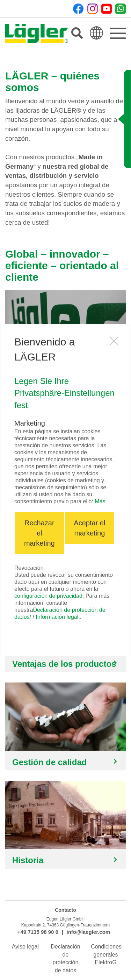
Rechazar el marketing (39, 533)
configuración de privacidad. (49, 596)
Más (100, 501)
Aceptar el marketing (89, 528)
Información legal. (58, 617)
